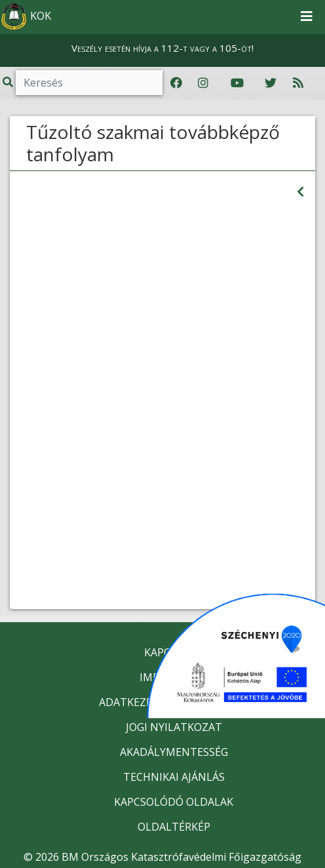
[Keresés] (89, 83)
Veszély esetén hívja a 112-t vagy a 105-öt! (162, 48)
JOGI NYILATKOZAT (174, 727)
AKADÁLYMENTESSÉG (174, 752)
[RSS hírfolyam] (298, 83)
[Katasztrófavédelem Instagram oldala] (203, 83)
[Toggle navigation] (307, 17)
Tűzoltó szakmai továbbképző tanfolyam (153, 143)
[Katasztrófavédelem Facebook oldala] (176, 83)
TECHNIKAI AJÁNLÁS (174, 777)
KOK (26, 17)
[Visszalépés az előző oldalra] (300, 192)
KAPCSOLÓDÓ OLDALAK (174, 802)
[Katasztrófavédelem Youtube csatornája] (237, 83)
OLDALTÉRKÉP (174, 827)
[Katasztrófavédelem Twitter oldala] (271, 83)
